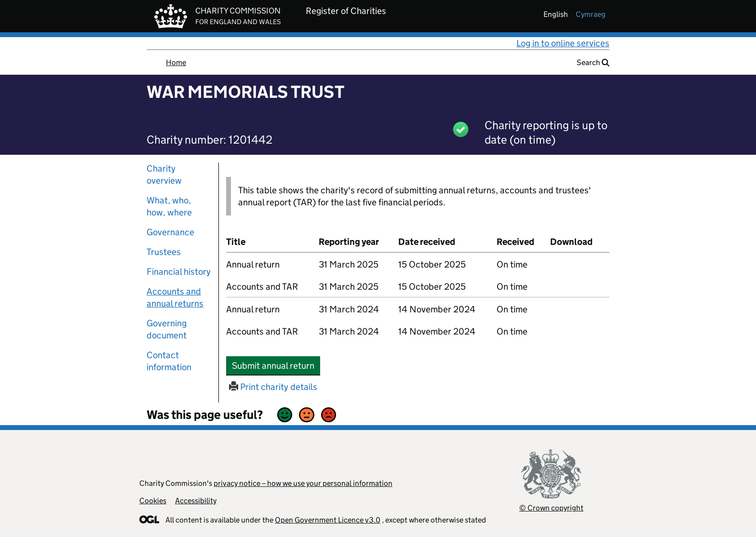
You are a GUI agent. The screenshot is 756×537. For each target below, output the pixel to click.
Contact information (169, 361)
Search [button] (593, 62)
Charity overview (164, 175)
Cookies (153, 501)
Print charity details (273, 387)
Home (176, 62)
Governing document (167, 329)
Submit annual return (276, 365)
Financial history (179, 272)
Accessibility (196, 501)
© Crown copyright (551, 508)
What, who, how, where (169, 206)
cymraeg (591, 14)
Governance (170, 232)
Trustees (164, 252)
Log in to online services (563, 43)
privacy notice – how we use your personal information (303, 483)
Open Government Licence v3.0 (328, 520)
